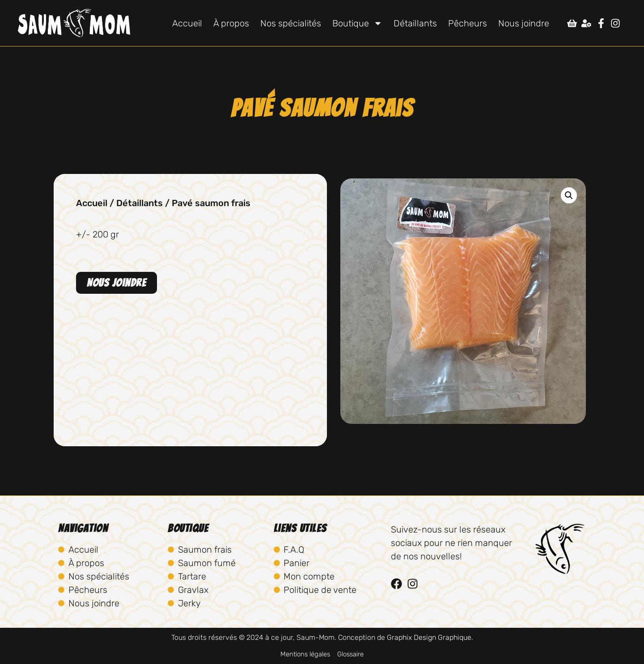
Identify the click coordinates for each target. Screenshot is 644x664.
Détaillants (415, 23)
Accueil (187, 23)
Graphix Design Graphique (429, 637)
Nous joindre (524, 23)
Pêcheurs (468, 23)
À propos (231, 23)
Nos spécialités (291, 23)
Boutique (357, 23)
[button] (569, 195)
